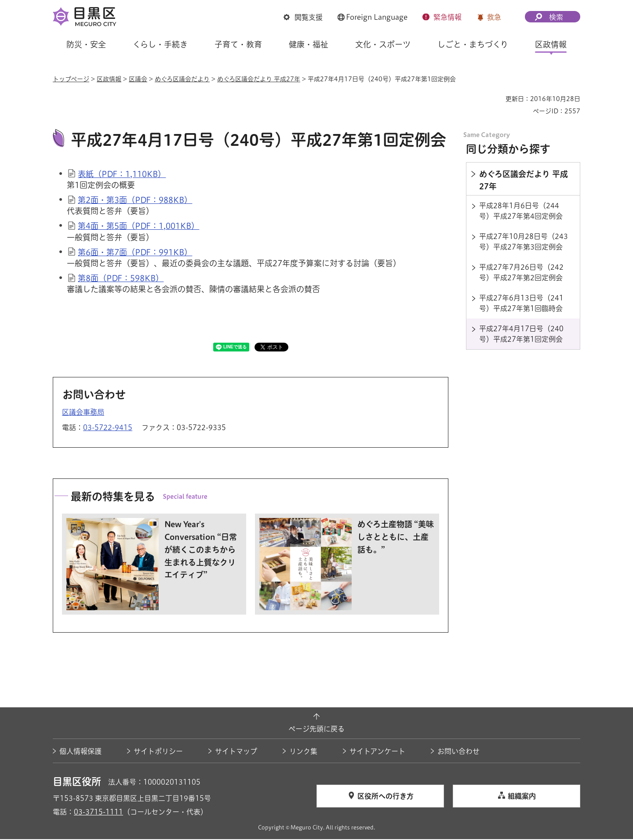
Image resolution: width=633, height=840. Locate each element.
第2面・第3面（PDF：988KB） (135, 201)
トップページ (71, 79)
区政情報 (109, 79)
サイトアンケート (377, 752)
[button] (303, 17)
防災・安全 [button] (86, 44)
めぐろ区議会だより (182, 79)
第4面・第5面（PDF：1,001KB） (138, 227)
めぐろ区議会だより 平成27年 (259, 79)
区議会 (138, 79)
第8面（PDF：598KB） (121, 279)
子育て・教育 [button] (238, 44)
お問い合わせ (458, 752)
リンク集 (303, 752)
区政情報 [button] (551, 44)
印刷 (495, 99)
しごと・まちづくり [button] (473, 44)
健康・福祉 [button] (309, 44)
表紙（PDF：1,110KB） (122, 175)
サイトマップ (236, 752)
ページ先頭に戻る (316, 730)
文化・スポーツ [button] (383, 44)
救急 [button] (494, 17)
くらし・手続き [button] (160, 44)
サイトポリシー (158, 752)
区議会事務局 (83, 413)
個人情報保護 (80, 752)
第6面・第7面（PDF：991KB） (135, 253)
